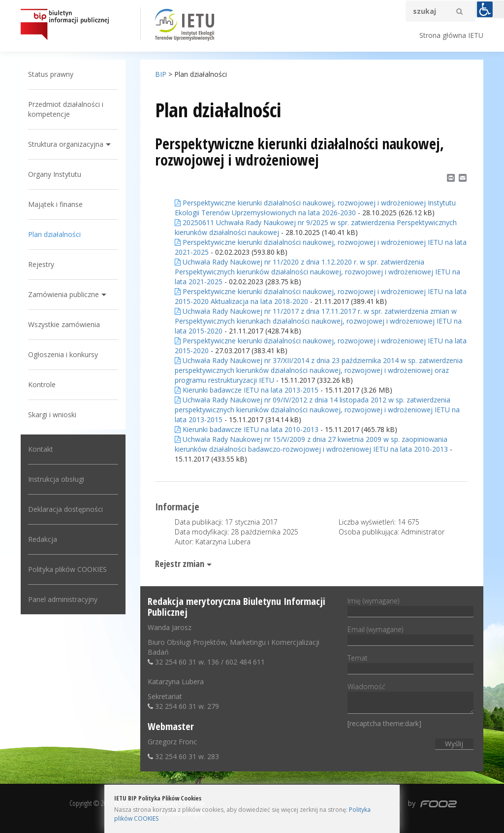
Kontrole (42, 384)
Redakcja (43, 539)
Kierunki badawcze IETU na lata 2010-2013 (247, 429)
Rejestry (41, 264)
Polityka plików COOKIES (67, 569)
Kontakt (41, 449)
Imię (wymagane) (410, 606)
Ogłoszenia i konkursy (63, 354)
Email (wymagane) (410, 634)
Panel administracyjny (63, 599)
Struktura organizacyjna (66, 144)
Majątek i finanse (55, 204)
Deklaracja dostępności (65, 509)
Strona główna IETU (451, 35)
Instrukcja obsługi (56, 479)
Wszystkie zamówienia (64, 324)
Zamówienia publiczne (63, 294)
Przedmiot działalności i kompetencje (66, 109)
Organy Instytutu (55, 174)
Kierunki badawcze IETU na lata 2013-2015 (247, 390)
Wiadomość (410, 699)
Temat (410, 663)
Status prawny (51, 74)
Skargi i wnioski (52, 415)
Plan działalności (54, 234)
